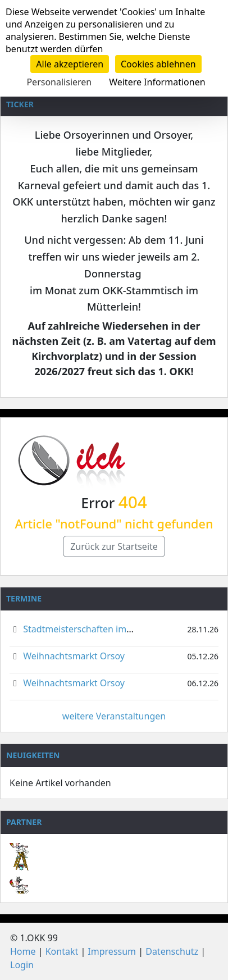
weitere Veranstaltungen (114, 716)
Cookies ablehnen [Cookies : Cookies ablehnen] (158, 64)
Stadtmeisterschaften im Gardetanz (98, 629)
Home (23, 951)
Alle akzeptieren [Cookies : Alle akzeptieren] (70, 64)
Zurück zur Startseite (114, 546)
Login (22, 965)
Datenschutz (172, 951)
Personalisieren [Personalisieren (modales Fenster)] (59, 82)
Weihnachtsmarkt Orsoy (74, 656)
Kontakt (62, 951)
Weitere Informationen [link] (157, 82)
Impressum (112, 951)
